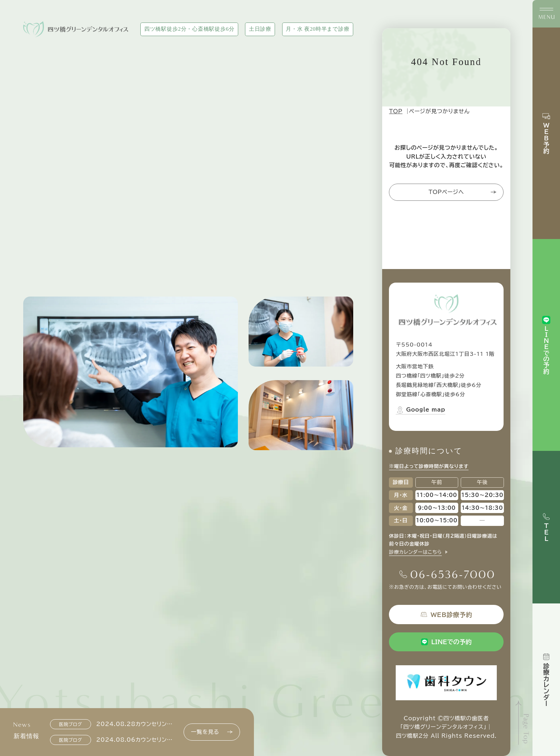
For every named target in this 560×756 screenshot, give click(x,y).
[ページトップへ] (523, 723)
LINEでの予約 (446, 642)
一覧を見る (212, 732)
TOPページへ (462, 192)
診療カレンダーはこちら (415, 552)
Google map (420, 410)
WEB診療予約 (446, 614)
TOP (396, 111)
